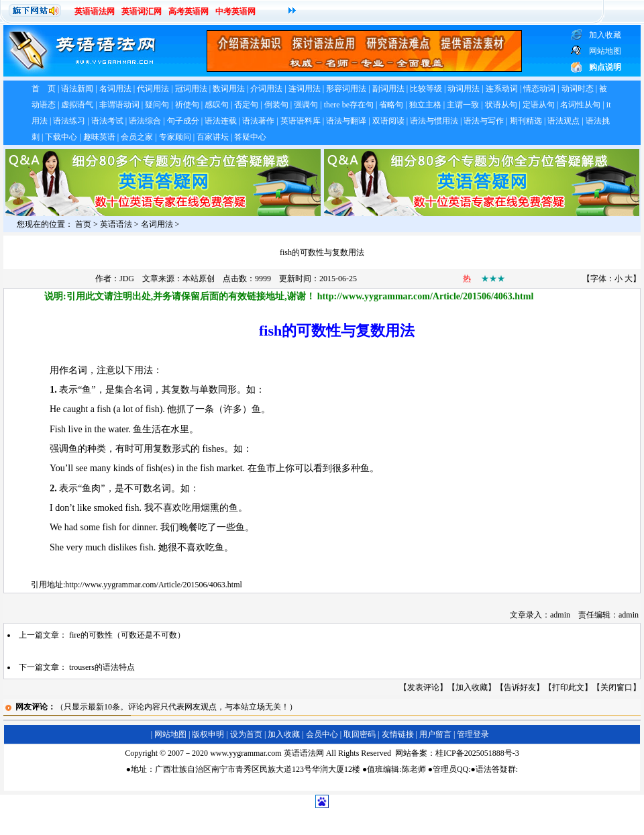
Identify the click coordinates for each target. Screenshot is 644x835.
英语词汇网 (142, 11)
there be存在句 (349, 105)
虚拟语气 (77, 105)
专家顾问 (175, 137)
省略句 (391, 105)
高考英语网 (189, 11)
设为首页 (246, 734)
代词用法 (153, 89)
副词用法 (388, 89)
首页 (83, 224)
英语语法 (116, 224)
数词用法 (229, 89)
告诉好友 (520, 687)
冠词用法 (191, 89)
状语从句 (501, 105)
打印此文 (568, 687)
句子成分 (183, 121)
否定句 (246, 105)
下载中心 (61, 137)
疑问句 (157, 105)
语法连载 (221, 121)
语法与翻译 (346, 121)
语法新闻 (77, 89)
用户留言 (435, 734)
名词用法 (115, 89)
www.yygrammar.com (246, 753)
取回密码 (360, 734)
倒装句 (276, 105)
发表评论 (423, 687)
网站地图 (170, 734)
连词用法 (305, 89)
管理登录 (473, 734)
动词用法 (464, 89)
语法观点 (563, 121)
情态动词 (539, 89)
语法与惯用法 (434, 121)
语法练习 (69, 121)
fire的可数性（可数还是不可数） (127, 635)
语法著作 (258, 121)
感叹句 (217, 105)
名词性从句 (580, 105)
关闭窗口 (616, 687)
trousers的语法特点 (102, 667)
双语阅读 (388, 121)
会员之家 (137, 137)
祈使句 (187, 105)
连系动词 (502, 89)
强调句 (306, 105)
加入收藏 (472, 687)
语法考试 (107, 121)
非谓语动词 (119, 105)
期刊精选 (526, 121)
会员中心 (322, 734)
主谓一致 (463, 105)
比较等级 (426, 89)
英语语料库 (301, 121)
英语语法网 (95, 11)
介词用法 (266, 89)
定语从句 (539, 105)
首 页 (44, 89)
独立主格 (425, 105)
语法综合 (145, 121)
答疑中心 (250, 137)
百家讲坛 (213, 137)
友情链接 (398, 734)
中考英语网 (235, 11)
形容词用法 (346, 89)
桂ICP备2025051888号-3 (477, 753)
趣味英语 (99, 137)
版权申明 (208, 734)
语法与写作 (484, 121)
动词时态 (578, 89)
